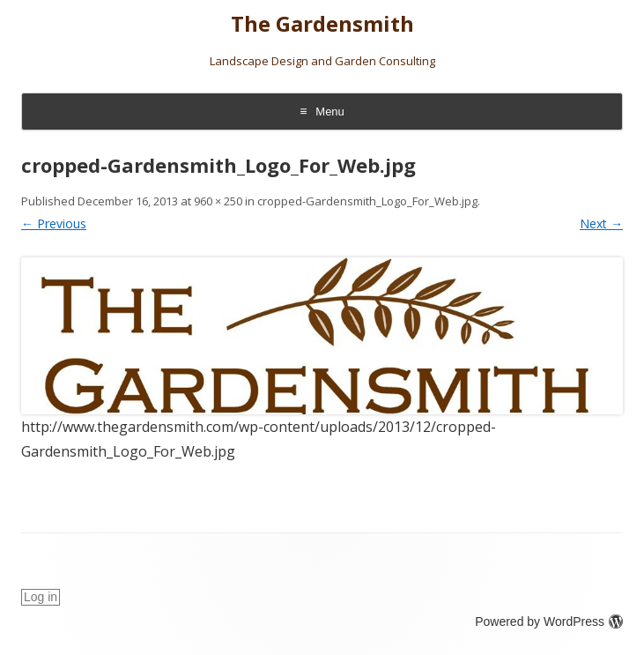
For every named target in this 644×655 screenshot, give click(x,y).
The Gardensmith (322, 24)
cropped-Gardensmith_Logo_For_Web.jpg (367, 201)
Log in (41, 597)
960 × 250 (218, 201)
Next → (601, 223)
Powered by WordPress (549, 622)
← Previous (54, 223)
